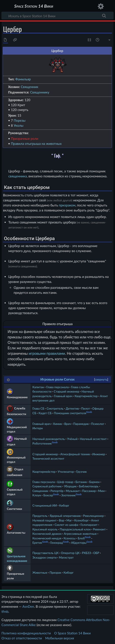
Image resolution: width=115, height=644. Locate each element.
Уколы (18, 125)
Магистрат (66, 557)
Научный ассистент (93, 439)
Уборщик (70, 486)
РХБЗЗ (86, 553)
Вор (62, 520)
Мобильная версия (60, 638)
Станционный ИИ (45, 505)
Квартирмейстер (86, 396)
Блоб (81, 538)
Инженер (99, 454)
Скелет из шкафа (66, 525)
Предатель (40, 516)
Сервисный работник (47, 486)
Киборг (64, 505)
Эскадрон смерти (44, 557)
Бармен (94, 482)
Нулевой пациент (44, 520)
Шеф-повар (65, 482)
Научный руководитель (49, 439)
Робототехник (42, 443)
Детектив (72, 408)
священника (18, 176)
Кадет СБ (45, 413)
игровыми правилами (47, 353)
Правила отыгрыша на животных (36, 144)
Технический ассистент (48, 458)
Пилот (85, 408)
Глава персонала (57, 387)
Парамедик (81, 424)
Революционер (93, 516)
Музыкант (73, 491)
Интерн (38, 428)
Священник (30, 87)
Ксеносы (70, 538)
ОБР (96, 553)
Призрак (55, 572)
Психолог (98, 424)
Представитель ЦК (46, 553)
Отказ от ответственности (22, 638)
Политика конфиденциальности (26, 633)
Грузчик (81, 472)
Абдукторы (79, 543)
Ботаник (81, 482)
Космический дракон (47, 534)
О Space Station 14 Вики (72, 633)
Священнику (40, 92)
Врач (68, 424)
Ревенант (99, 529)
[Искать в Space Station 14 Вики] (57, 16)
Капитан (38, 387)
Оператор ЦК (70, 553)
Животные (40, 572)
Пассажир (89, 491)
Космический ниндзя (47, 538)
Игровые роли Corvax (57, 379)
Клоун (37, 495)
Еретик (37, 543)
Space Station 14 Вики (34, 6)
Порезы (19, 120)
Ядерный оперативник (65, 516)
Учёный (72, 439)
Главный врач (63, 396)
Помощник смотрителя (70, 413)
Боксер (48, 495)
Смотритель (55, 408)
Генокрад (57, 543)
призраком (67, 205)
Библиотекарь (89, 486)
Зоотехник (68, 495)
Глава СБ (38, 408)
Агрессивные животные (80, 534)
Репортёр (57, 491)
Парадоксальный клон (75, 529)
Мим (101, 491)
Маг (69, 520)
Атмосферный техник (75, 454)
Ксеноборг (82, 520)
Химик (57, 424)
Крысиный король (45, 529)
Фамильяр (23, 79)
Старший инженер (66, 391)
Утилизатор (66, 472)
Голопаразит (89, 525)
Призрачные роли (25, 138)
